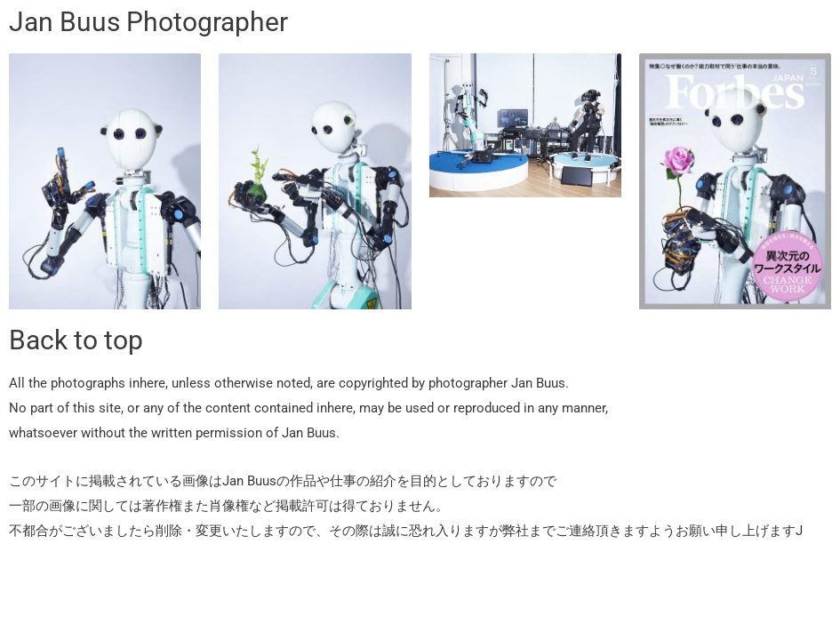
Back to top (76, 340)
